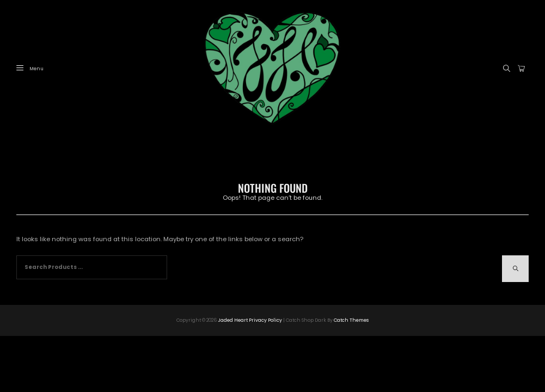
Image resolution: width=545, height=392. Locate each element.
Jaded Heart (233, 320)
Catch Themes (351, 320)
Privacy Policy (265, 320)
